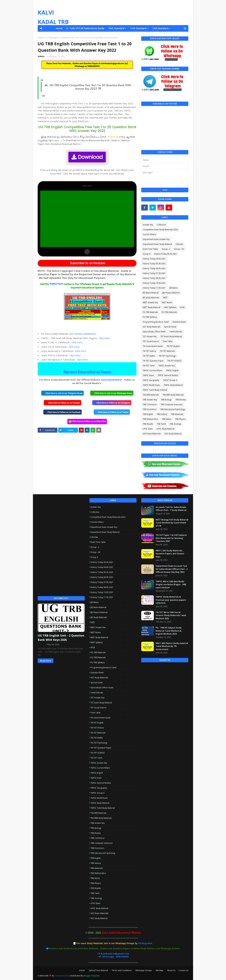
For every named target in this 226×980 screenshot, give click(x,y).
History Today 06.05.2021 (154, 268)
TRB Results (148, 424)
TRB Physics (180, 419)
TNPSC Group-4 (170, 380)
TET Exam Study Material (171, 336)
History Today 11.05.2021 (154, 288)
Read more (46, 661)
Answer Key (148, 225)
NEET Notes (167, 302)
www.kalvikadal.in (111, 380)
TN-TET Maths (149, 356)
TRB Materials (177, 414)
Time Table (168, 341)
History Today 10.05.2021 (154, 283)
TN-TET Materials (167, 351)
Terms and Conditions (122, 970)
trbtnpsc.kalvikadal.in (85, 334)
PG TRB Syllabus (150, 317)
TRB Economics (150, 409)
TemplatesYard (61, 976)
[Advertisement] (61, 545)
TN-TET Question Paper (153, 361)
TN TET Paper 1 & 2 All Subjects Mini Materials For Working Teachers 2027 (171, 538)
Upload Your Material (98, 970)
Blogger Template (91, 976)
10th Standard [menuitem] (116, 28)
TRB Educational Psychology (173, 409)
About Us (171, 970)
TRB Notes (167, 419)
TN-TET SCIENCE (174, 361)
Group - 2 (166, 249)
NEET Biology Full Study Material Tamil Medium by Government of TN (172, 523)
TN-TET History (149, 351)
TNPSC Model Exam (151, 385)
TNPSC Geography (151, 380)
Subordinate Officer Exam (154, 332)
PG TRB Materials (150, 312)
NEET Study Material (152, 307)
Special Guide (170, 327)
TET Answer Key (150, 336)
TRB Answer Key (150, 400)
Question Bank (179, 322)
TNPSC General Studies (168, 375)
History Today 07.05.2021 (154, 273)
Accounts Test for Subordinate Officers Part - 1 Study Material (171, 509)
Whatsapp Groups (144, 970)
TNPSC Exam (148, 375)
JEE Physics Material (171, 293)
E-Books (179, 244)
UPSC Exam (148, 429)
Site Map (159, 970)
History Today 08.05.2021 (154, 278)
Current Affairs (149, 234)
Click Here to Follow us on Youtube (62, 403)
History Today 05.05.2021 (154, 264)
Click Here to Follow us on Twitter (112, 412)
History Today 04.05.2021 (154, 259)
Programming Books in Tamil (156, 322)
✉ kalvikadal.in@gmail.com (114, 954)
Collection (161, 225)
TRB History (162, 414)
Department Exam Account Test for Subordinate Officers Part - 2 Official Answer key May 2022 (172, 569)
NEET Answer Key (150, 302)
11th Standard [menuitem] (138, 28)
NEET (165, 298)
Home (40, 38)
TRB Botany (181, 400)
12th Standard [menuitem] (160, 28)
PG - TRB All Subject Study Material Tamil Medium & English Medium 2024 (169, 631)
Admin (41, 56)
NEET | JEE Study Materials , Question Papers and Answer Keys (170, 554)
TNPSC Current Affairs (152, 370)
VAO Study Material (173, 434)
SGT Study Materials (152, 327)
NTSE (182, 307)
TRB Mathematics (150, 419)
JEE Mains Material (151, 293)
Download (87, 157)
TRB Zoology (175, 424)
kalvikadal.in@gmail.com (113, 63)
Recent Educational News (87, 372)
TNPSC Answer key (167, 366)
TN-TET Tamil (149, 366)
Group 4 (147, 254)
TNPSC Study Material (173, 385)
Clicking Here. (115, 943)
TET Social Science (151, 341)
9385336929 (93, 66)
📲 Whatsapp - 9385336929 (114, 957)
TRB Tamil (161, 424)
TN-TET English (173, 346)
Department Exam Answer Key (156, 239)
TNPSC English (172, 370)
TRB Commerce (150, 404)
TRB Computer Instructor (172, 404)
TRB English (148, 414)
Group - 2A (179, 249)
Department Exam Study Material (157, 244)
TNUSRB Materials (151, 395)
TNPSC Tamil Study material (155, 390)
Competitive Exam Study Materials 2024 (160, 230)
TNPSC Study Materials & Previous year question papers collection (171, 600)
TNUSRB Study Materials (173, 395)
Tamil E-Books (176, 332)
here (59, 174)
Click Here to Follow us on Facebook (62, 412)
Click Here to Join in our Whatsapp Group (112, 393)
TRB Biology (166, 400)
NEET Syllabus (170, 307)
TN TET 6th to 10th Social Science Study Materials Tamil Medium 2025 (171, 615)
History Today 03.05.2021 (165, 254)
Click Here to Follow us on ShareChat (87, 422)
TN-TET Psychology (167, 356)
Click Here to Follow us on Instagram (112, 403)
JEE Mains (174, 288)
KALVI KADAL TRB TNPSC (53, 22)
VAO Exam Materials (152, 434)
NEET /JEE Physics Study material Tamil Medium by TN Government (172, 646)
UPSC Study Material (165, 429)
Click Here (104, 338)
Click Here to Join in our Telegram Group (62, 393)
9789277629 (56, 284)
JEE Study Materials (151, 298)
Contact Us (183, 970)
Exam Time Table (150, 249)
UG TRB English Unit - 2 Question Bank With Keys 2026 (61, 638)
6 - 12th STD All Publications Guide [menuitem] (85, 28)
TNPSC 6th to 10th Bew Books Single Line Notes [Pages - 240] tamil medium (171, 584)
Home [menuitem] (59, 28)
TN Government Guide (153, 346)
